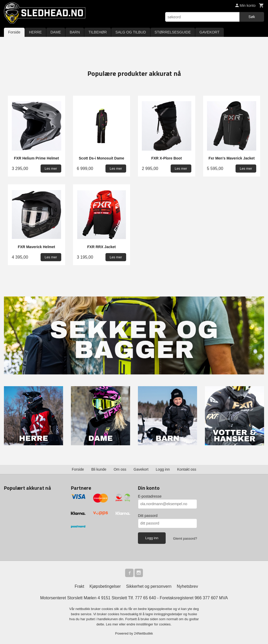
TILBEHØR (98, 32)
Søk (252, 17)
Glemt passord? (185, 538)
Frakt (79, 586)
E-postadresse (150, 496)
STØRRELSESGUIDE (173, 32)
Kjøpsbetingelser (105, 586)
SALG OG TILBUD (131, 32)
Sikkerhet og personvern (149, 586)
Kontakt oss (187, 469)
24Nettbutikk (143, 633)
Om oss (120, 469)
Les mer (113, 624)
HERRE (35, 32)
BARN (75, 32)
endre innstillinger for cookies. (149, 624)
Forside (14, 32)
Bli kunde (99, 469)
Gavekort (141, 469)
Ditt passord (148, 516)
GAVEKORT (210, 32)
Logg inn (163, 469)
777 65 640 (146, 598)
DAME (56, 32)
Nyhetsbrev (188, 586)
